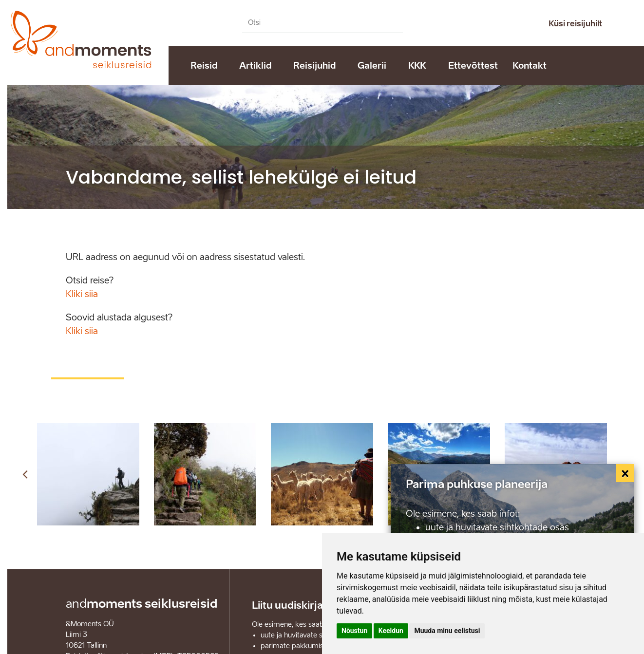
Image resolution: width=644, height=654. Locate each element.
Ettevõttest (473, 66)
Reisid (204, 66)
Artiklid (255, 66)
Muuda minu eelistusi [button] (447, 631)
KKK (417, 66)
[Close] (625, 473)
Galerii (372, 66)
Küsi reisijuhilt (575, 24)
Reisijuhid (314, 66)
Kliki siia (82, 294)
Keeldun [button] (391, 631)
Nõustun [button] (354, 631)
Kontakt (530, 66)
